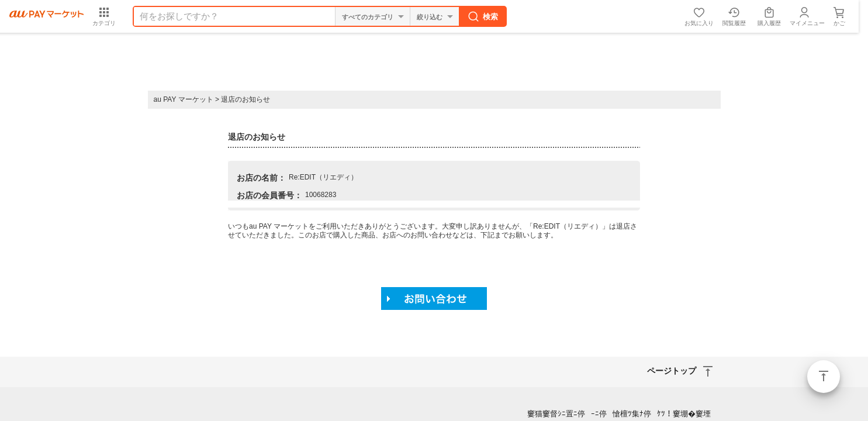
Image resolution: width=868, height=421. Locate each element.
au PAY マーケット (184, 99)
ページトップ (824, 377)
